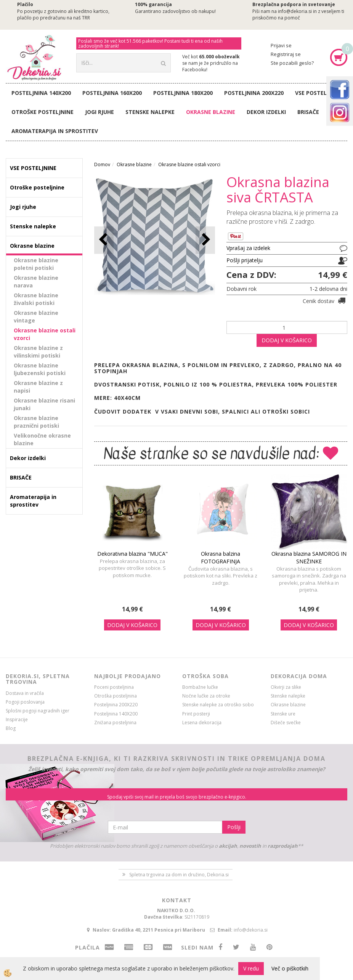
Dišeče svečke (286, 723)
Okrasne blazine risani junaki (44, 404)
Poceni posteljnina (114, 687)
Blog (11, 728)
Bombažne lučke (200, 687)
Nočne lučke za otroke (206, 696)
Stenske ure (283, 714)
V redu (251, 968)
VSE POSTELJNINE (318, 93)
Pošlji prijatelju (245, 260)
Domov (102, 164)
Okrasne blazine (211, 112)
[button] (205, 240)
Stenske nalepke (150, 112)
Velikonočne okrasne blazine (42, 439)
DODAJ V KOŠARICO (287, 340)
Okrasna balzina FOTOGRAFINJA (221, 557)
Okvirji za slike (286, 687)
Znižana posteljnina (115, 723)
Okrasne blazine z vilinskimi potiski (38, 352)
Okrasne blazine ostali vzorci (45, 334)
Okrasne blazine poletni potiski (36, 264)
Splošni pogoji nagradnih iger (38, 711)
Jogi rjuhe (99, 112)
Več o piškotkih (290, 968)
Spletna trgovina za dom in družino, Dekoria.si (179, 875)
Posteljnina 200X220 (254, 93)
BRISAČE (308, 112)
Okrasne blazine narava (36, 281)
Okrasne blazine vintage (36, 317)
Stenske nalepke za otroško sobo (218, 705)
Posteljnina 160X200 (112, 93)
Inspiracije (17, 719)
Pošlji (234, 827)
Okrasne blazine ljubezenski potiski (40, 369)
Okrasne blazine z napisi (38, 387)
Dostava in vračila (25, 693)
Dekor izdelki (266, 112)
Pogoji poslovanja (25, 702)
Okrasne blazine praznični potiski (36, 422)
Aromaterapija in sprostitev (55, 131)
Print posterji (196, 714)
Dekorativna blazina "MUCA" (132, 554)
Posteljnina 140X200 (41, 93)
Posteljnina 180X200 (183, 93)
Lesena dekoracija (202, 723)
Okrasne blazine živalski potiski (36, 299)
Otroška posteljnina (116, 696)
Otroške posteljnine (43, 112)
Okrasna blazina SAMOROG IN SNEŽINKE (309, 557)
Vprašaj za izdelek (248, 248)
